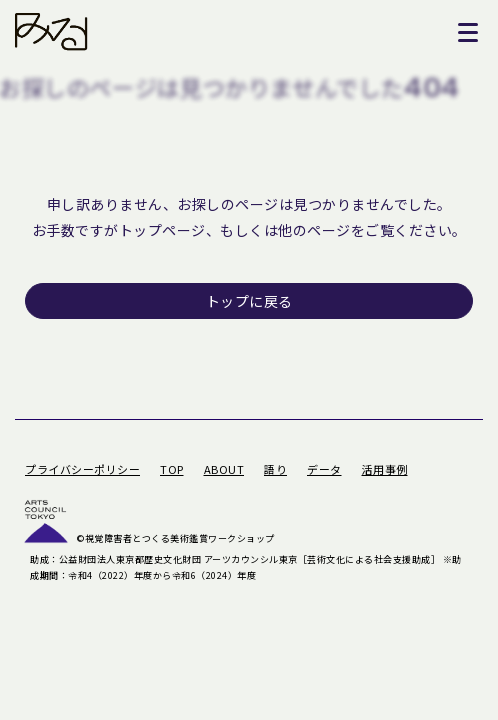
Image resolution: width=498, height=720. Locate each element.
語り (275, 469)
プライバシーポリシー (82, 469)
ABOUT (224, 469)
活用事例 (385, 469)
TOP (172, 469)
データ (324, 469)
